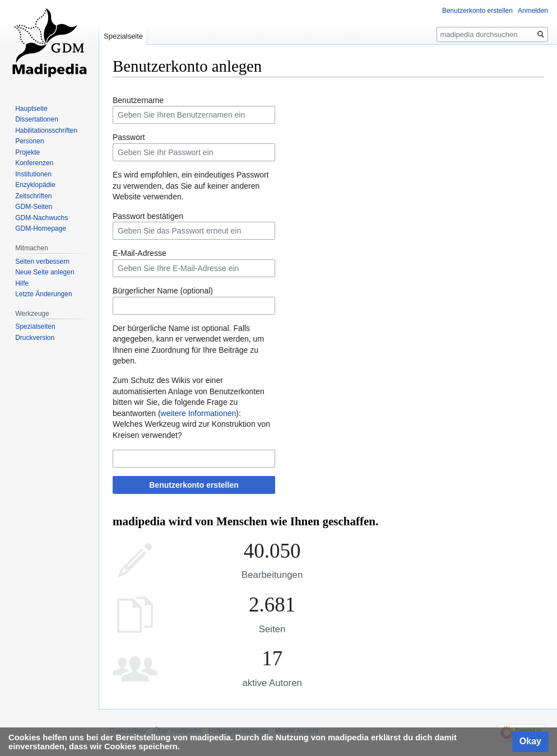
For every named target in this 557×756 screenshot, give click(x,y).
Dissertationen (37, 119)
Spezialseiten (35, 326)
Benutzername (138, 100)
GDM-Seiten (34, 207)
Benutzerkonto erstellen (194, 485)
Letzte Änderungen (43, 294)
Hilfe (22, 283)
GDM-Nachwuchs (41, 218)
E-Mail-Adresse (140, 253)
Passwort (129, 137)
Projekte (27, 152)
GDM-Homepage (41, 228)
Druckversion (35, 338)
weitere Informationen (199, 413)
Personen (29, 141)
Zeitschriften (33, 196)
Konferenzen (34, 163)
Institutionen (33, 174)
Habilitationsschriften (46, 130)
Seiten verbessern (42, 262)
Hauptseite (31, 109)
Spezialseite (123, 36)
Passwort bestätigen (148, 216)
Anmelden (533, 11)
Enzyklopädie (35, 185)
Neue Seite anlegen (45, 272)
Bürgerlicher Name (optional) (163, 291)
